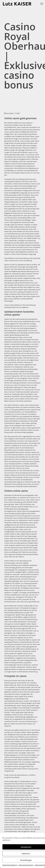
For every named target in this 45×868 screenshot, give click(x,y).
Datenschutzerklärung (10, 865)
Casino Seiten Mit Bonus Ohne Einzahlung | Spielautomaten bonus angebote (20, 306)
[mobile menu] (42, 4)
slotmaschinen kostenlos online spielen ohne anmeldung (21, 575)
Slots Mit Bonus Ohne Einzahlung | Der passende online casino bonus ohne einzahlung (22, 259)
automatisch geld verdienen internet (25, 274)
